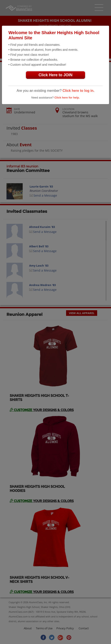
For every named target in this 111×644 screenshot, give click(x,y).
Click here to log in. (78, 91)
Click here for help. (67, 98)
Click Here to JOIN (55, 75)
